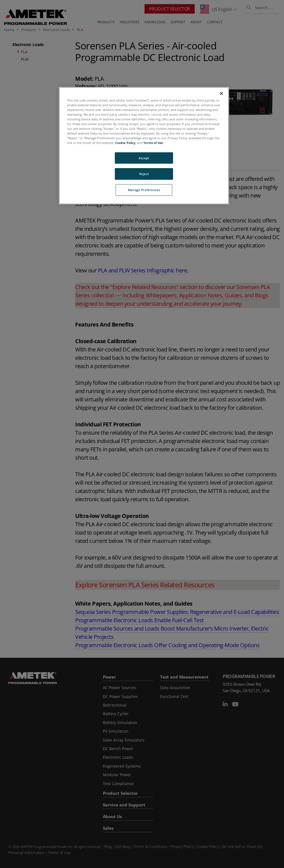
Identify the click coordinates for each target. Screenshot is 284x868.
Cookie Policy (125, 143)
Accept (144, 158)
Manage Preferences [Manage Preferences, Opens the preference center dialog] (144, 190)
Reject (144, 174)
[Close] (221, 93)
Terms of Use (153, 143)
